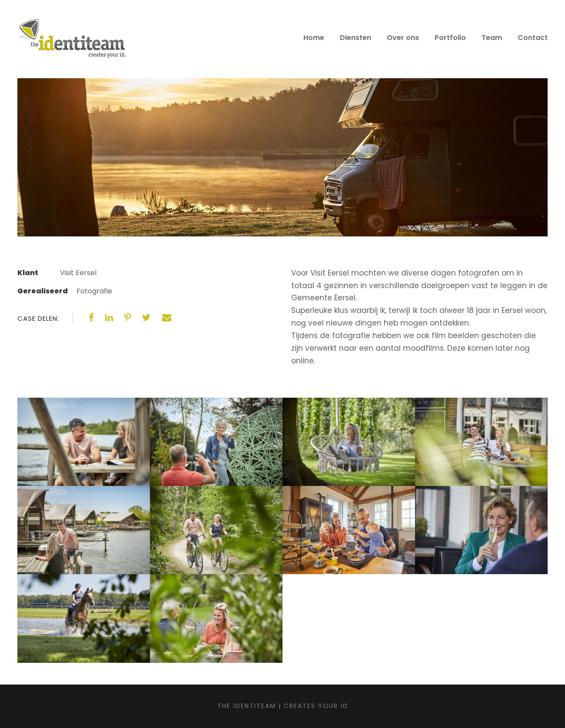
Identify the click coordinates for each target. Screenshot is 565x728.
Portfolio (450, 38)
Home (314, 38)
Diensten (356, 38)
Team (492, 38)
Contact (533, 38)
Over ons (403, 38)
